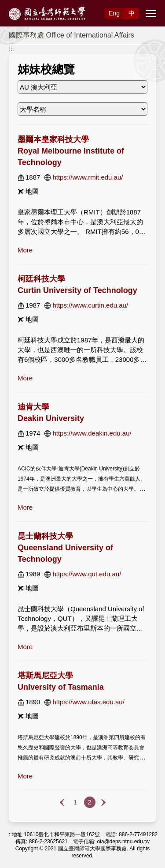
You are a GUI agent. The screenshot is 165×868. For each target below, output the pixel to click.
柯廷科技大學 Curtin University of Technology (77, 285)
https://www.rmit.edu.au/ (88, 177)
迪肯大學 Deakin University (51, 413)
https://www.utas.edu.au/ (88, 702)
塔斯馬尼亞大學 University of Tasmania (61, 681)
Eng (114, 13)
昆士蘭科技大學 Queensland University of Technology (65, 548)
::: (11, 49)
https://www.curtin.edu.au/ (90, 305)
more (25, 250)
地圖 (32, 191)
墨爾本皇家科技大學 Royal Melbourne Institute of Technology (71, 151)
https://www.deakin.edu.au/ (92, 433)
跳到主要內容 (18, 5)
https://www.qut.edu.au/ (87, 574)
